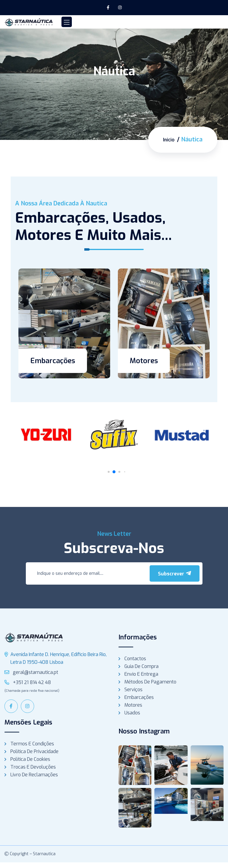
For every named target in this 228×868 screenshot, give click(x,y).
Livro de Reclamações (34, 774)
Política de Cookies (30, 759)
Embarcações (53, 360)
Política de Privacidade (34, 751)
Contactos (135, 658)
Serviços (133, 689)
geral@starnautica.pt (31, 672)
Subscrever (175, 573)
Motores (144, 360)
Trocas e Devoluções (33, 767)
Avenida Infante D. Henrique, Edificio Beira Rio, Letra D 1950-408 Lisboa (58, 658)
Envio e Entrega (141, 674)
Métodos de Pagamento (150, 682)
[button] (114, 472)
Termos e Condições (32, 743)
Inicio (167, 140)
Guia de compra (141, 666)
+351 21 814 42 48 (28, 682)
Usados (132, 712)
